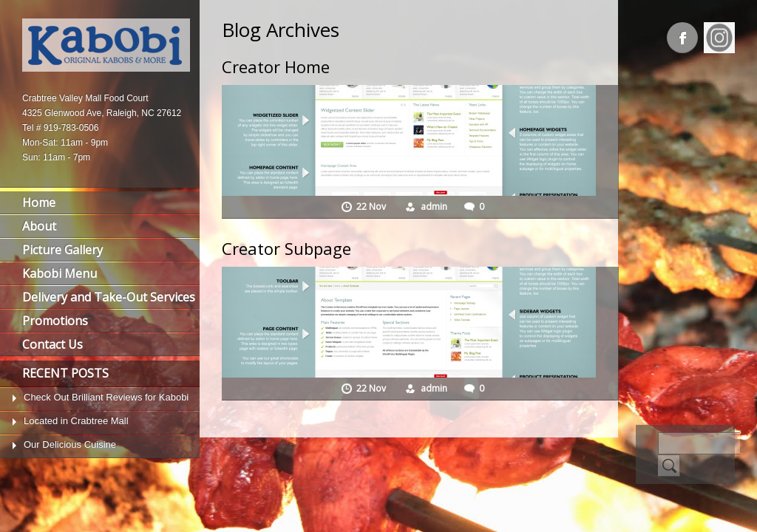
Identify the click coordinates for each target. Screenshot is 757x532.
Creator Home (276, 66)
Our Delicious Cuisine (70, 444)
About (39, 226)
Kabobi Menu (60, 273)
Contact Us (52, 344)
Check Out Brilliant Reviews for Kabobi (106, 397)
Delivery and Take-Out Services (109, 297)
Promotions (55, 321)
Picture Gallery (62, 250)
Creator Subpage (286, 248)
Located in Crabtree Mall (76, 421)
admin (434, 207)
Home (39, 202)
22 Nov (372, 207)
